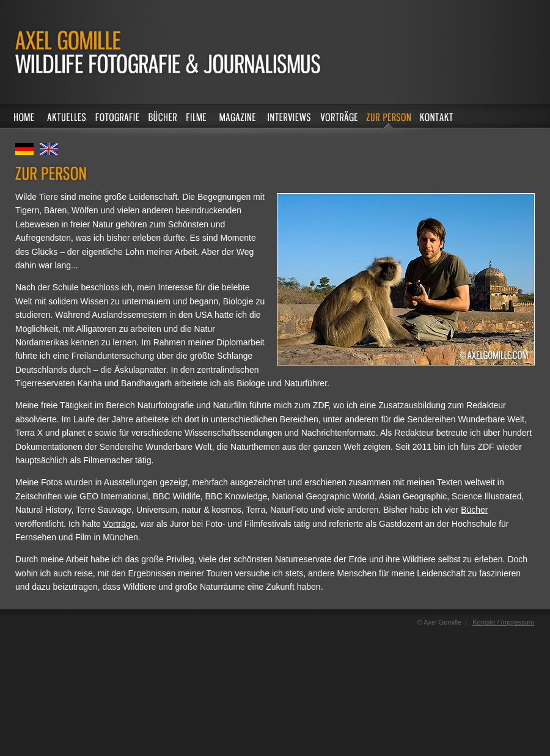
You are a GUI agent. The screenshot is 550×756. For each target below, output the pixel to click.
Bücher (474, 510)
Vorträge (119, 524)
